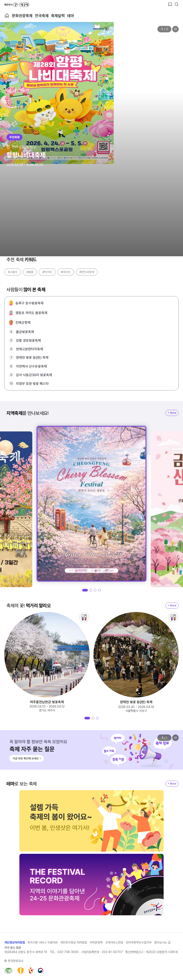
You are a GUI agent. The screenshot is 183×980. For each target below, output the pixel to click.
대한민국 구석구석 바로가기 (17, 5)
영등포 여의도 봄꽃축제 (31, 313)
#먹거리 (47, 272)
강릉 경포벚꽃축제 (28, 341)
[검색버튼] (177, 4)
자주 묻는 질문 (13, 948)
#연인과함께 (87, 272)
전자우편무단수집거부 (139, 942)
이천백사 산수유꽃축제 (31, 366)
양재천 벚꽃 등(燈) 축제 (32, 358)
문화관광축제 (22, 16)
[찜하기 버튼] (170, 4)
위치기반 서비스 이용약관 (43, 942)
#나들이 (13, 272)
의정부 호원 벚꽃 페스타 (32, 384)
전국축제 (42, 16)
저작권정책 (96, 942)
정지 (175, 29)
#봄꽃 (30, 272)
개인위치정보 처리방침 (74, 942)
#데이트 (66, 272)
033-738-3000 (68, 952)
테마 (71, 16)
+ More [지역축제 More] (172, 413)
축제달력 (58, 16)
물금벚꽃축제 (25, 332)
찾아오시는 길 (162, 942)
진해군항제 (23, 323)
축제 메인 (7, 16)
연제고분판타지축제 (29, 349)
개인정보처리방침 (15, 942)
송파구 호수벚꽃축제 (29, 303)
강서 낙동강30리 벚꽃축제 (34, 375)
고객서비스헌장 (114, 942)
